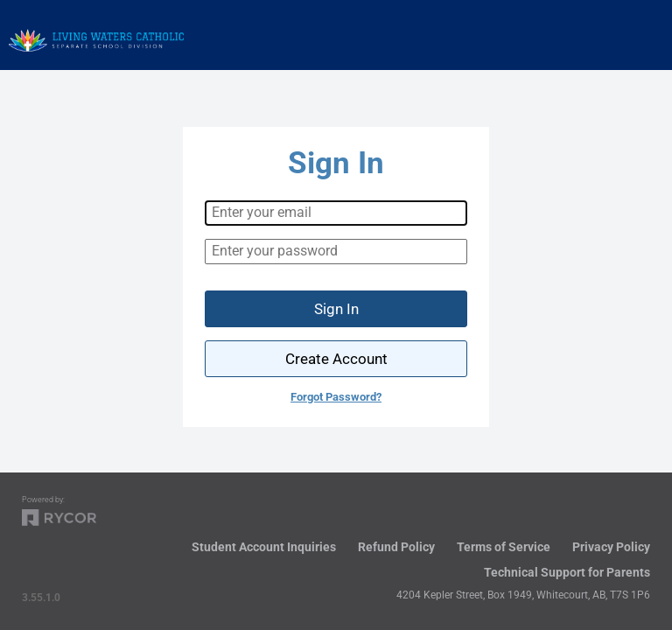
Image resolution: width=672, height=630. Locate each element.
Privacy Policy (611, 547)
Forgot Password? (336, 397)
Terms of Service (504, 547)
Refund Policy (396, 547)
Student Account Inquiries (264, 547)
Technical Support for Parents (567, 572)
